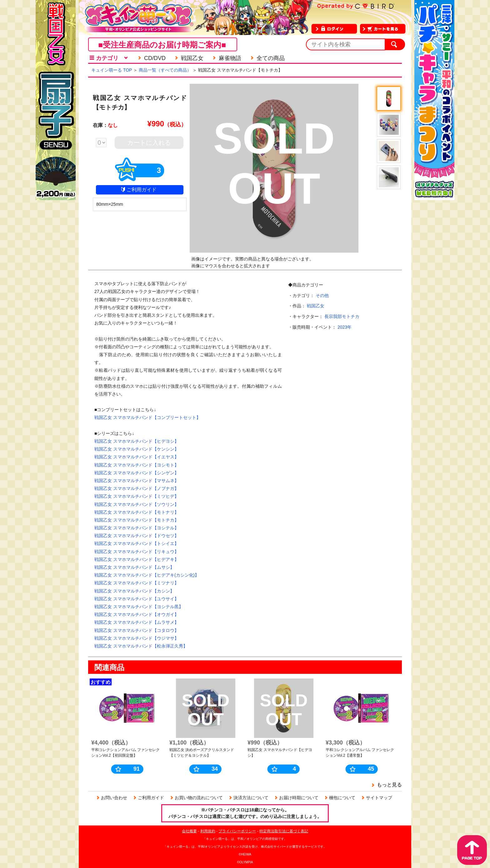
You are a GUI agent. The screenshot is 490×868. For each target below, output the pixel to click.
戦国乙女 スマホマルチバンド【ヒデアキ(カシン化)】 (147, 575)
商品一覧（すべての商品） (165, 70)
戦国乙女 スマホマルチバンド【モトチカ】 (137, 520)
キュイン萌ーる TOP (112, 70)
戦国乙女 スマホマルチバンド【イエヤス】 (137, 457)
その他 (322, 295)
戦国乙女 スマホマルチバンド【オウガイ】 (137, 614)
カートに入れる (149, 143)
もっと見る (389, 785)
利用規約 (208, 831)
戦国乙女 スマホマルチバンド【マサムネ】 (137, 481)
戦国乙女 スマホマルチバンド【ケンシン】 (137, 449)
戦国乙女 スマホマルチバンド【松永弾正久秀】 (141, 646)
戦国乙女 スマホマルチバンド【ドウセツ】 (137, 536)
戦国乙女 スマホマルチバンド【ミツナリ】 (137, 583)
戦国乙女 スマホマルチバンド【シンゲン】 (137, 473)
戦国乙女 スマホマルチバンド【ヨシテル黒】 (139, 607)
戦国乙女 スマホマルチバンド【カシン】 (134, 591)
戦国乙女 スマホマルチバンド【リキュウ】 (137, 552)
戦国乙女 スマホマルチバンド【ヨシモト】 (137, 465)
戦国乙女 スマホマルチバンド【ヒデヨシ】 (137, 441)
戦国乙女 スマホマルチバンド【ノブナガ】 (137, 488)
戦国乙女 (316, 306)
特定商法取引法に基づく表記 (284, 831)
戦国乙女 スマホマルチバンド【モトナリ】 (137, 512)
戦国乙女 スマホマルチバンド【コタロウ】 (137, 630)
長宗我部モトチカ (342, 316)
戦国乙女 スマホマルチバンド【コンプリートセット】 (147, 417)
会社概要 (189, 831)
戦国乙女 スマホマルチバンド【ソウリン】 (137, 504)
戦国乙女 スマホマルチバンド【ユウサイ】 (137, 599)
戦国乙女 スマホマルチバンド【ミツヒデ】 (137, 496)
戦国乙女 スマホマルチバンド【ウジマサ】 (137, 638)
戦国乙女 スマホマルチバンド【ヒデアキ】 (137, 559)
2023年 (345, 327)
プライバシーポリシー (237, 831)
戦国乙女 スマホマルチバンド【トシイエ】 (137, 543)
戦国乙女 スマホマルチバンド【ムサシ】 (134, 567)
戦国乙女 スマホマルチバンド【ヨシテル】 (137, 528)
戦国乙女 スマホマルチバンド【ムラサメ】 (137, 622)
